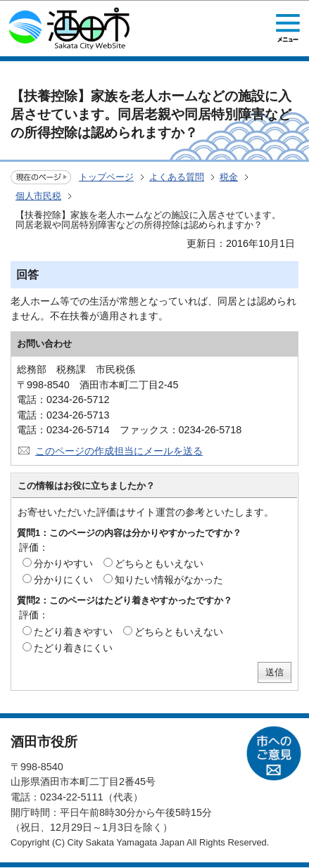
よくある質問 (177, 177)
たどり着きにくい (73, 648)
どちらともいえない (159, 563)
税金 (229, 177)
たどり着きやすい (73, 632)
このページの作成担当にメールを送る (119, 451)
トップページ (106, 177)
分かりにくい (63, 580)
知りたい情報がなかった (169, 580)
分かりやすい (63, 563)
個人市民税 (38, 196)
